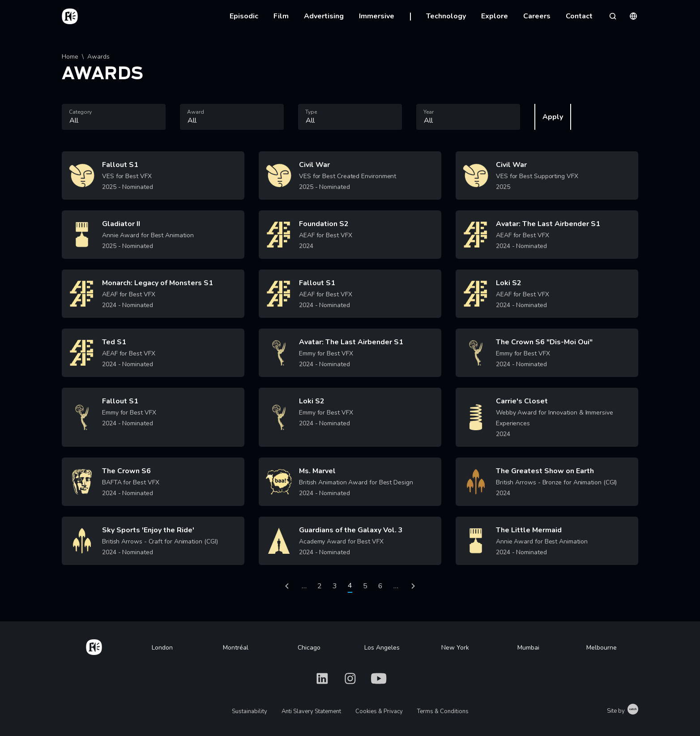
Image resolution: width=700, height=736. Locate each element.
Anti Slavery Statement (311, 711)
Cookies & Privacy (379, 711)
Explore (495, 16)
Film (281, 16)
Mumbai (528, 648)
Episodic (244, 16)
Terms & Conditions (443, 711)
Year (429, 112)
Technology (446, 16)
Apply (553, 117)
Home (70, 57)
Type (311, 112)
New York (455, 648)
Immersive (377, 16)
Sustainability (250, 711)
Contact (579, 16)
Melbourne (602, 648)
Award (196, 112)
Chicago (309, 648)
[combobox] (114, 117)
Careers (537, 16)
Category (80, 112)
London (162, 648)
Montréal (236, 648)
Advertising (324, 16)
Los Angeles (382, 648)
